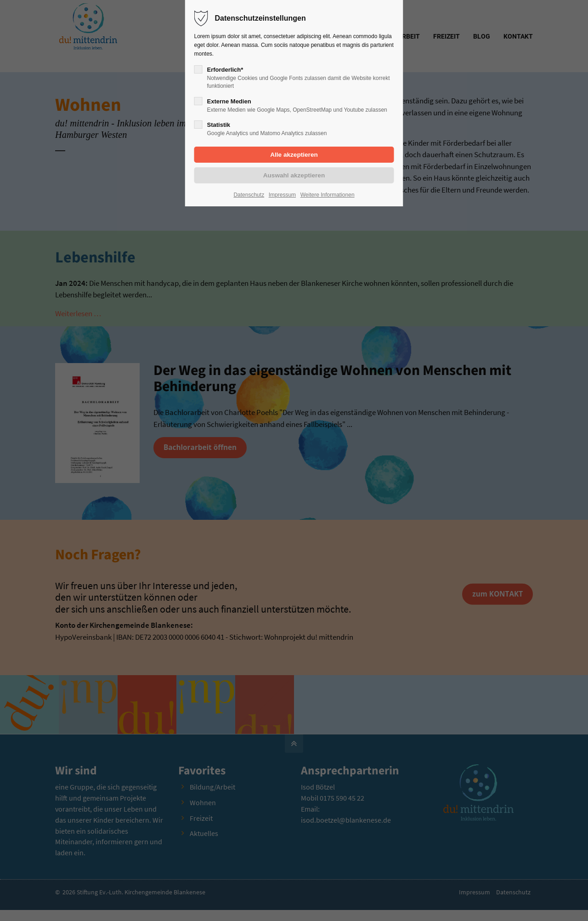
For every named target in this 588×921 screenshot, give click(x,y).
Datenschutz (249, 195)
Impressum (282, 195)
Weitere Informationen (328, 195)
